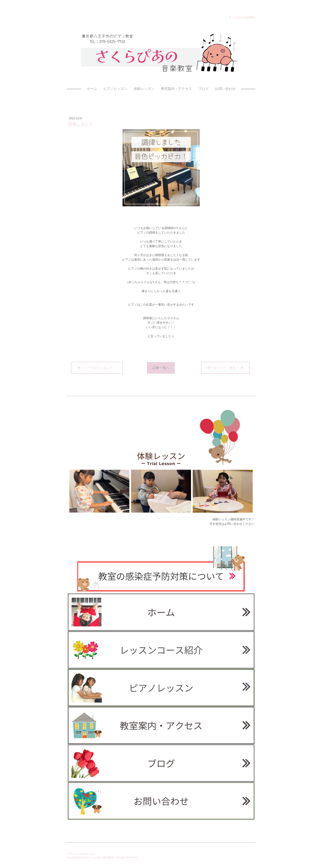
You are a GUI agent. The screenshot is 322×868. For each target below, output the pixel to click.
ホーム (92, 89)
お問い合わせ (225, 89)
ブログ (203, 89)
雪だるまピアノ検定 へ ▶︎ (225, 368)
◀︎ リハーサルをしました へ (97, 368)
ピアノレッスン (115, 89)
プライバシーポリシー (81, 853)
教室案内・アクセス (176, 89)
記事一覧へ (161, 368)
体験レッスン (144, 89)
